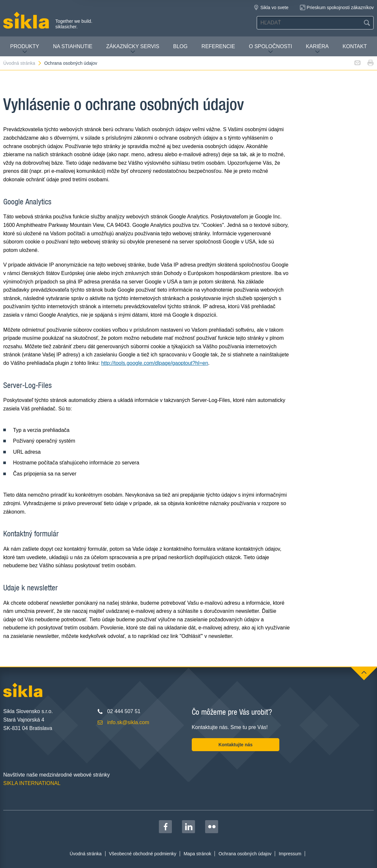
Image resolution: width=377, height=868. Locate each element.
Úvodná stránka (23, 63)
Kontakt (355, 46)
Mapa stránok (197, 854)
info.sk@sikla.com (128, 722)
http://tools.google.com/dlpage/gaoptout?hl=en (155, 363)
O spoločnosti (271, 49)
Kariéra (317, 49)
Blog (180, 46)
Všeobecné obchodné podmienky (143, 854)
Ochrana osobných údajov (71, 63)
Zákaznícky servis (133, 49)
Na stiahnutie (73, 46)
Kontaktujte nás (236, 745)
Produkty (25, 49)
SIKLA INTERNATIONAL (32, 783)
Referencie (218, 46)
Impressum (290, 854)
